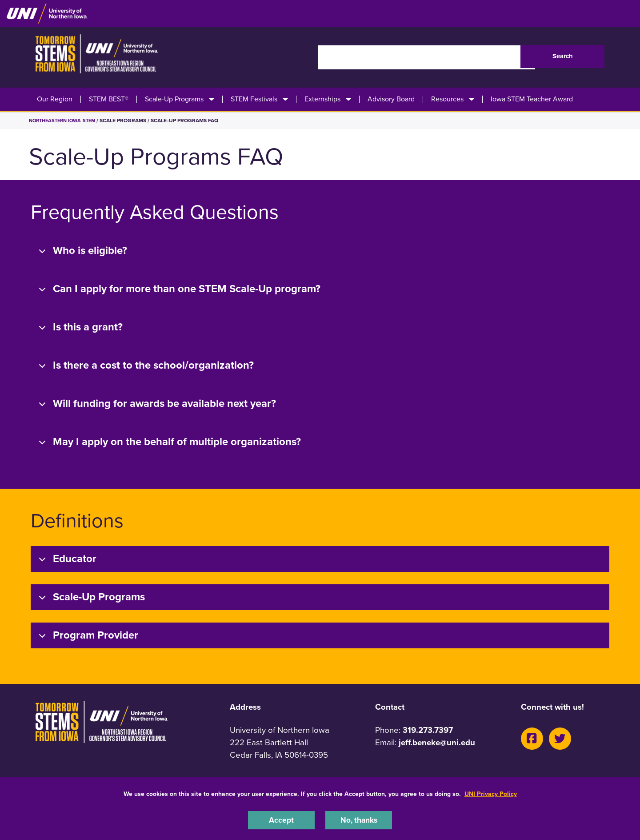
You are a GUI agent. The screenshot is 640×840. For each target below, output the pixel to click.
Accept (281, 820)
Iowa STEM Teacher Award (532, 99)
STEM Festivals (254, 99)
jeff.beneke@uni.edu (436, 743)
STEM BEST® (109, 99)
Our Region (55, 99)
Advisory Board (391, 99)
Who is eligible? (81, 251)
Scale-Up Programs (174, 99)
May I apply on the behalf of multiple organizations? (168, 442)
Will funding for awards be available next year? (156, 404)
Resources (447, 99)
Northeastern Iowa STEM (65, 121)
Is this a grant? (79, 328)
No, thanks (359, 820)
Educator (66, 559)
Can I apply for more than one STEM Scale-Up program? (178, 289)
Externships (322, 99)
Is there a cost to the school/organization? (145, 366)
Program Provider (87, 636)
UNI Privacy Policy (491, 793)
